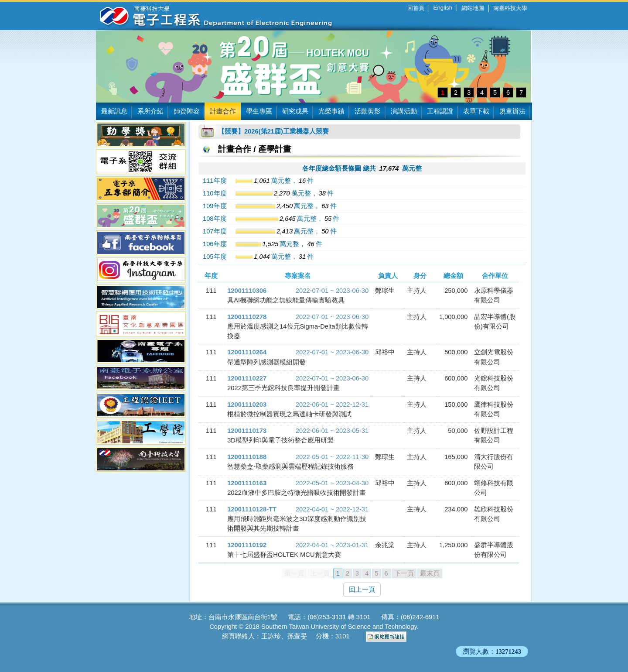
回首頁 (416, 8)
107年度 (215, 231)
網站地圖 (473, 8)
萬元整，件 (275, 181)
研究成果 (295, 111)
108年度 (215, 219)
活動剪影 (368, 111)
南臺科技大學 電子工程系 (209, 15)
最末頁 (430, 573)
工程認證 (440, 111)
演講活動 (404, 111)
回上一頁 (362, 590)
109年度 (215, 206)
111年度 (215, 181)
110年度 (215, 193)
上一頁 (320, 573)
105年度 (215, 257)
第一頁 (294, 573)
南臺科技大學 (510, 8)
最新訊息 (114, 111)
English (443, 8)
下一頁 (404, 573)
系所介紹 (150, 111)
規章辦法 (512, 111)
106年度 (215, 244)
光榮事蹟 (331, 111)
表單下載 (476, 111)
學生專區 (259, 111)
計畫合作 (223, 111)
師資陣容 (187, 111)
